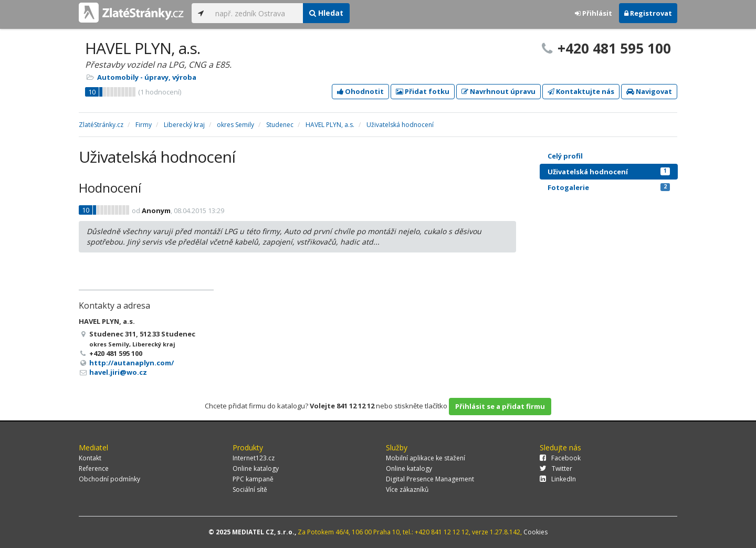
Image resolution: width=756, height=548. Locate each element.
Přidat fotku (423, 91)
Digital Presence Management (430, 479)
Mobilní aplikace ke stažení (426, 458)
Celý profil (565, 156)
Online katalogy (256, 468)
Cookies (535, 532)
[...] (256, 13)
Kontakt (90, 458)
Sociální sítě (250, 489)
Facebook (560, 458)
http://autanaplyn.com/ (132, 363)
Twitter (556, 468)
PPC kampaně (253, 479)
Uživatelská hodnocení (609, 172)
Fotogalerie (609, 187)
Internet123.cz (254, 458)
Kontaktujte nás (581, 91)
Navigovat (649, 91)
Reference (94, 468)
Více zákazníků (407, 489)
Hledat (326, 13)
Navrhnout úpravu (498, 91)
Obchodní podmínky (109, 479)
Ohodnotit (360, 91)
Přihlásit (594, 13)
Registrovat (648, 13)
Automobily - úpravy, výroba (147, 77)
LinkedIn (558, 479)
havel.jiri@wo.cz (118, 372)
